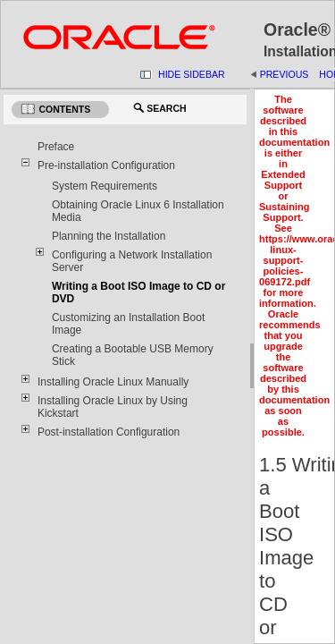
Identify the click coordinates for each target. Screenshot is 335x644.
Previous (285, 74)
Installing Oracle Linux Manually (113, 382)
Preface (56, 147)
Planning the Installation (109, 236)
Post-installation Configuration (109, 432)
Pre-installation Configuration (106, 165)
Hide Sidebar (192, 74)
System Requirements (105, 186)
